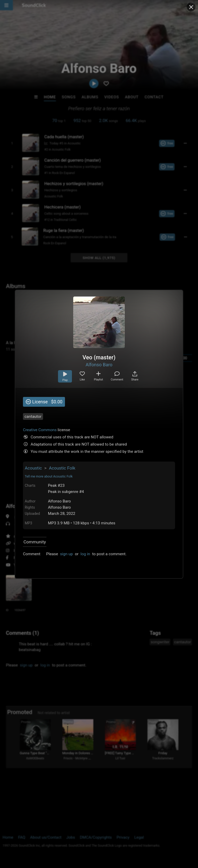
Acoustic (33, 468)
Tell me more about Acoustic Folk (49, 476)
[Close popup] (191, 7)
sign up (67, 554)
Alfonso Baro (99, 365)
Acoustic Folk (62, 468)
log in (85, 554)
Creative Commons (40, 430)
